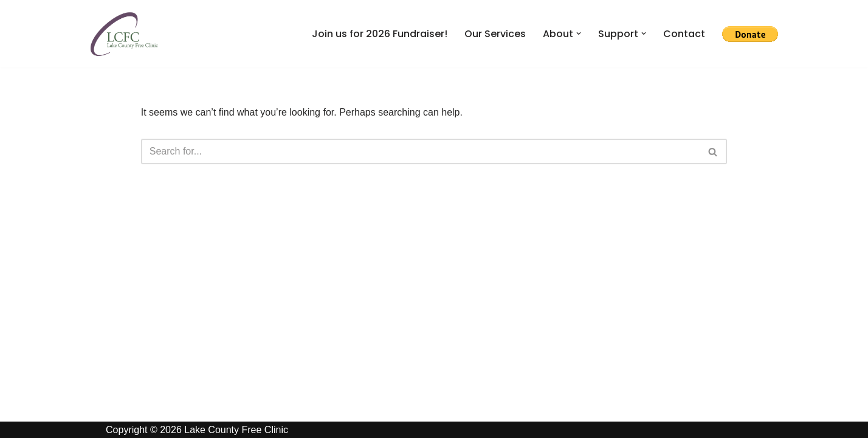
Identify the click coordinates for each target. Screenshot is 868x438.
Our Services (495, 34)
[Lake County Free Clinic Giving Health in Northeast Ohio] (124, 34)
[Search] (421, 151)
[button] (579, 33)
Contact (684, 34)
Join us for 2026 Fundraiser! (380, 34)
